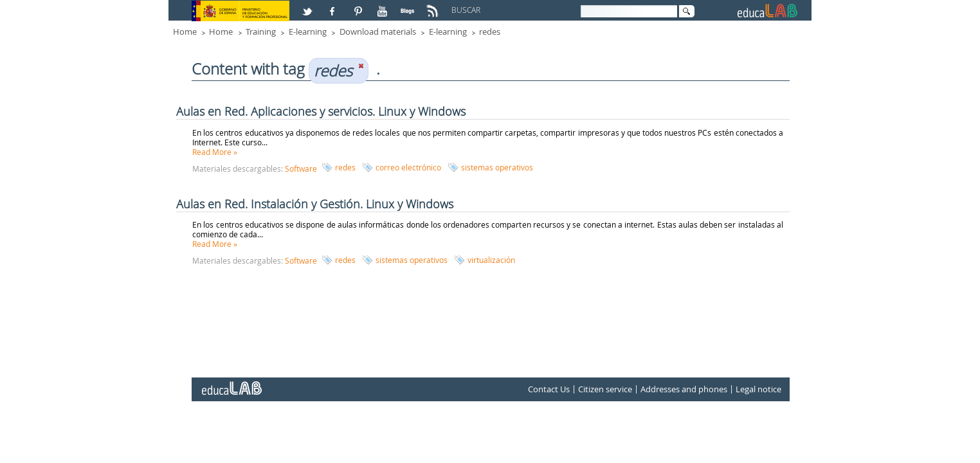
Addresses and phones (684, 389)
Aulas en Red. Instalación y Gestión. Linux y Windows (315, 204)
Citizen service (605, 389)
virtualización (491, 260)
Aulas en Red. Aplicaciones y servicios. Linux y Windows (321, 111)
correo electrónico (408, 167)
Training (261, 32)
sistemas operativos (497, 167)
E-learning (308, 32)
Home (185, 32)
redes (490, 32)
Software (301, 168)
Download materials (378, 32)
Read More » (215, 152)
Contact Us (549, 389)
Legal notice (758, 389)
